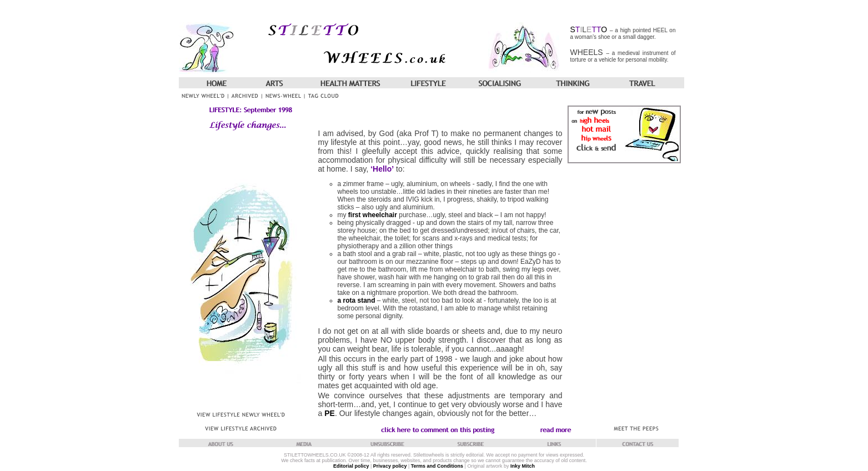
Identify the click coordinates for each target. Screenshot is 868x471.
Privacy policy (390, 466)
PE (330, 413)
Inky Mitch (523, 466)
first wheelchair (373, 215)
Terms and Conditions (437, 466)
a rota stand (357, 300)
